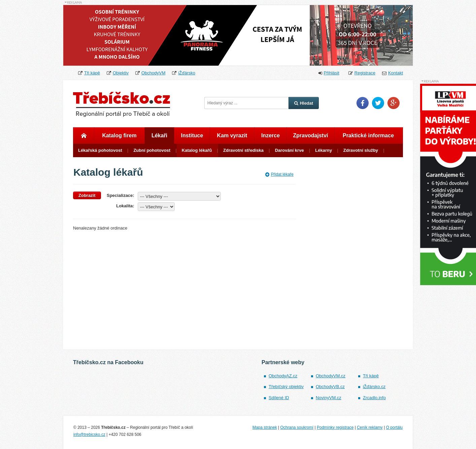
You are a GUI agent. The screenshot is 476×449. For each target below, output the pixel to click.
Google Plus (394, 103)
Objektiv (121, 73)
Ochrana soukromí (297, 427)
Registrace (365, 73)
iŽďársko (187, 73)
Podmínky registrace (335, 427)
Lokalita (124, 206)
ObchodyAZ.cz (283, 376)
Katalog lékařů (197, 150)
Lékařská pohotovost (100, 150)
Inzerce (270, 135)
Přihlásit (332, 73)
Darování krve (290, 150)
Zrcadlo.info (374, 398)
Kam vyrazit (232, 135)
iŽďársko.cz (374, 387)
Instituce (192, 135)
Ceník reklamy (370, 427)
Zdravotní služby (361, 150)
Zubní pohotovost (152, 150)
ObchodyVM (154, 73)
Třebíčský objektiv (286, 387)
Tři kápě (92, 73)
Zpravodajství (310, 135)
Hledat (304, 103)
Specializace (120, 195)
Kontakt (396, 73)
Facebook (363, 103)
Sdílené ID (279, 398)
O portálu (394, 427)
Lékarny (324, 150)
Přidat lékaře (279, 174)
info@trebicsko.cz (89, 435)
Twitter (378, 103)
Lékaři (159, 135)
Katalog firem (119, 135)
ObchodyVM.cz (331, 376)
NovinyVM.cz (329, 398)
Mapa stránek (265, 427)
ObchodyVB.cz (330, 387)
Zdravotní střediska (243, 150)
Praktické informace (368, 135)
